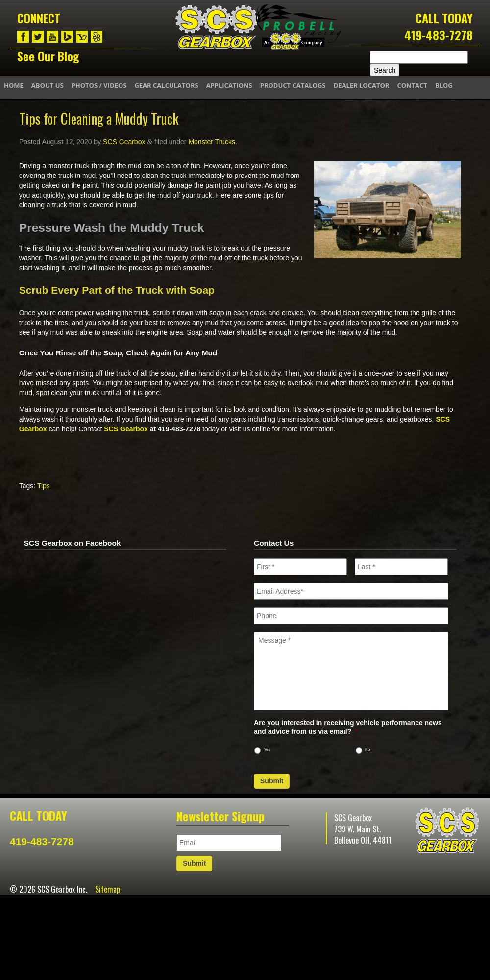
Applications (229, 85)
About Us (48, 85)
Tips (44, 486)
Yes (267, 749)
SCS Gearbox (124, 142)
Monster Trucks (212, 142)
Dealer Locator (362, 85)
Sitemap (108, 889)
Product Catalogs (293, 85)
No (367, 749)
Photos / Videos (99, 85)
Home (14, 85)
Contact (412, 85)
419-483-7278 (439, 35)
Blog (444, 85)
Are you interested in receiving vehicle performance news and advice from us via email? (348, 727)
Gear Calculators (166, 85)
